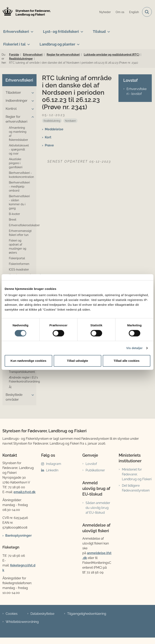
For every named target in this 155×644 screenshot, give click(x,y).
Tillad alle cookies (127, 361)
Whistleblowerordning (22, 622)
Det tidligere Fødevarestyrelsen (136, 488)
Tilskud (99, 32)
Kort (48, 137)
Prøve (49, 145)
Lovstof (91, 464)
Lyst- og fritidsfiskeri (61, 32)
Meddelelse (54, 129)
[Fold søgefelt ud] (147, 12)
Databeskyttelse (42, 614)
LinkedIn (52, 470)
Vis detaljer (135, 348)
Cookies (12, 614)
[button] (32, 93)
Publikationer (95, 470)
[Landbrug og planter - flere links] (77, 43)
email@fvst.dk (25, 492)
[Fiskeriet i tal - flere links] (28, 43)
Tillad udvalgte (78, 361)
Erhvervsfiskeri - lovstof (137, 91)
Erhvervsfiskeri (16, 32)
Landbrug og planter (57, 44)
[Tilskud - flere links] (108, 30)
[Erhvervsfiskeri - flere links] (31, 30)
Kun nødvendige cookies (28, 361)
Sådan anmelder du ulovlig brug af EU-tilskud (98, 508)
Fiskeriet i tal (14, 44)
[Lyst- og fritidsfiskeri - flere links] (81, 30)
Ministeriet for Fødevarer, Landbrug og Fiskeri (137, 474)
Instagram (54, 464)
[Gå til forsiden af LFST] (25, 12)
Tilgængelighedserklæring (87, 614)
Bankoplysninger (18, 536)
